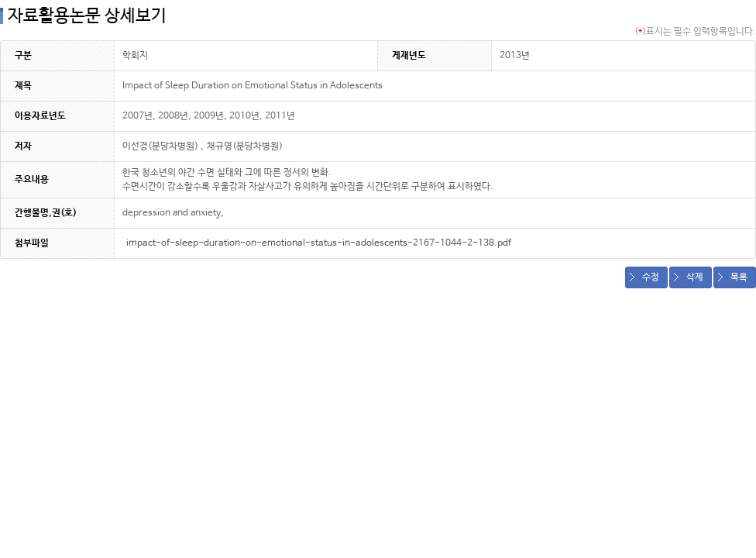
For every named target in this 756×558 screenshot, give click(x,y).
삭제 (695, 277)
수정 (651, 277)
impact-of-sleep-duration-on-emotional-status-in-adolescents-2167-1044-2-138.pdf (319, 243)
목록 (739, 277)
